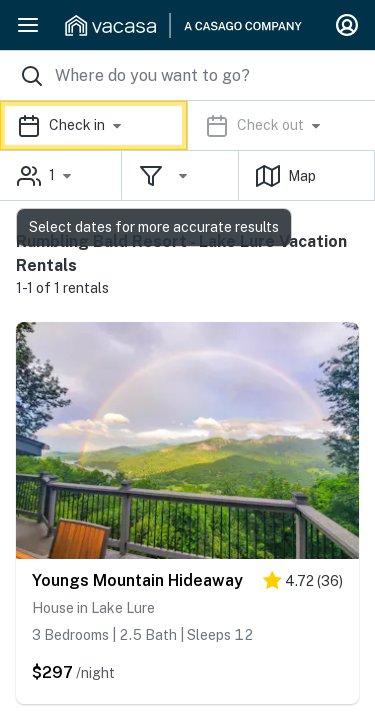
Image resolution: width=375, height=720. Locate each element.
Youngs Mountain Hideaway (137, 580)
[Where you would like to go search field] (187, 75)
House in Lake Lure (93, 608)
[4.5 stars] (303, 584)
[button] (187, 125)
